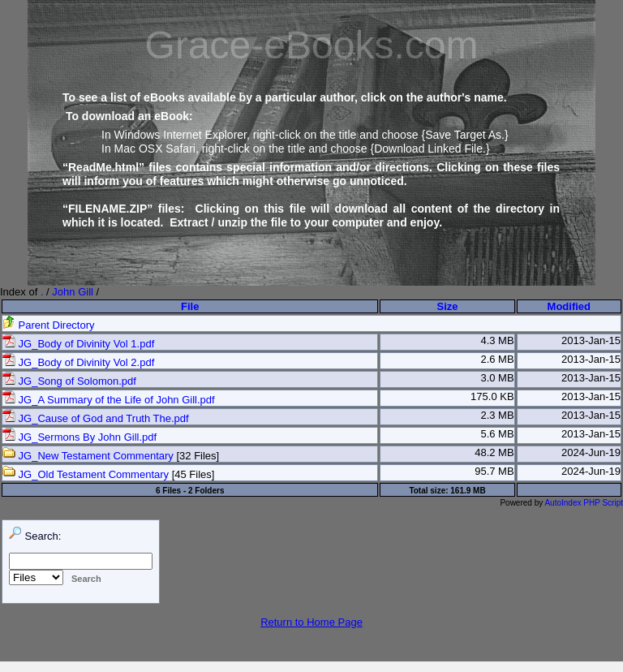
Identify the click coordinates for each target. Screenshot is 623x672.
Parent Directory (49, 325)
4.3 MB (497, 340)
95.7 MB (494, 471)
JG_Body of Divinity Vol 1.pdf (78, 344)
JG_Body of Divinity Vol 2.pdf (78, 362)
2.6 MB (497, 359)
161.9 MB (468, 491)
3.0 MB (497, 378)
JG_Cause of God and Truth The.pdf (96, 418)
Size (448, 306)
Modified (569, 306)
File (190, 306)
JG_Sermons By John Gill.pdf (79, 437)
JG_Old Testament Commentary (86, 474)
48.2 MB (494, 452)
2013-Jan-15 (591, 340)
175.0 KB (492, 396)
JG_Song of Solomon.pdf (69, 381)
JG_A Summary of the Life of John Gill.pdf (109, 400)
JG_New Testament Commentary (88, 456)
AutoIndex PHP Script (584, 503)
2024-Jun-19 (591, 452)
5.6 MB (497, 434)
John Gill (73, 292)
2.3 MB (497, 415)
